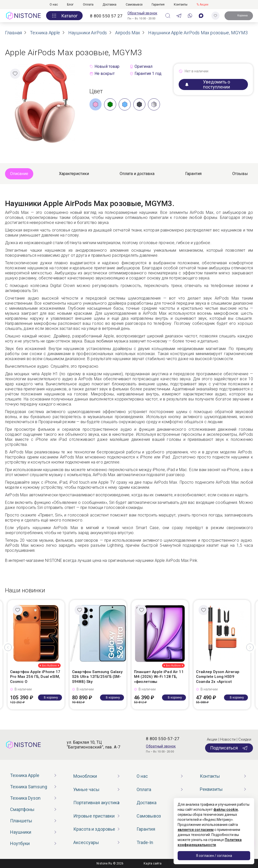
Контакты (181, 5)
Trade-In (145, 842)
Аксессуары (86, 842)
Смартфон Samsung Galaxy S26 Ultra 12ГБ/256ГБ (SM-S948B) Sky (97, 677)
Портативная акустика (96, 803)
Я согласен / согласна (214, 856)
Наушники (21, 832)
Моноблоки (85, 776)
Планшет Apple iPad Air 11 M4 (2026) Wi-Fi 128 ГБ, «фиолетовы (159, 677)
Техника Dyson (25, 798)
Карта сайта (152, 863)
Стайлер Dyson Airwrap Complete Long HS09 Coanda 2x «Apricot (218, 677)
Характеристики (74, 174)
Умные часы (86, 789)
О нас (54, 5)
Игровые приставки (94, 816)
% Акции (202, 5)
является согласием (196, 830)
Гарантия (158, 5)
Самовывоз (134, 5)
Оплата (88, 5)
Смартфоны (22, 809)
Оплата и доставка (137, 174)
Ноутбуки (20, 843)
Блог (70, 5)
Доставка (109, 5)
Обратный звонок (142, 13)
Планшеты (21, 821)
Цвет (96, 91)
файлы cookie (226, 809)
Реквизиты (211, 789)
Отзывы (240, 174)
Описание (19, 174)
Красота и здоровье (94, 829)
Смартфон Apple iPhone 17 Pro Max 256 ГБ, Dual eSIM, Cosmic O (35, 677)
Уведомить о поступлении (208, 84)
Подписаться (229, 748)
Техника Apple (25, 775)
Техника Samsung (29, 787)
